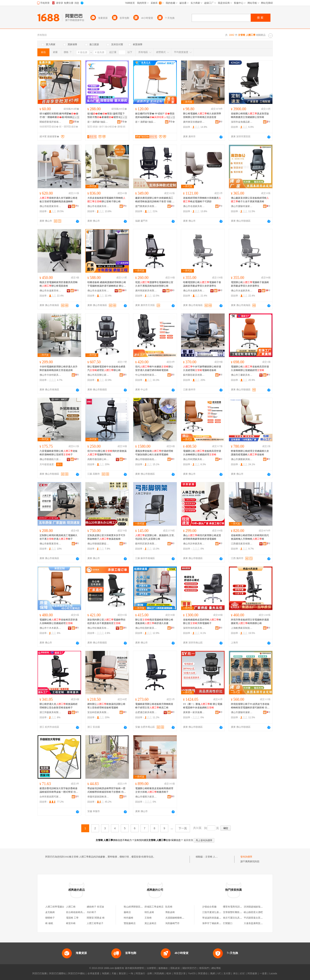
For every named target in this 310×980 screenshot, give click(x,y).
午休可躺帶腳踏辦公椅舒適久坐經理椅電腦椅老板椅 (202, 368)
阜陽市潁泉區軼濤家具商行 (98, 797)
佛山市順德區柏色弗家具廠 (146, 459)
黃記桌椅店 (150, 923)
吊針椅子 (92, 912)
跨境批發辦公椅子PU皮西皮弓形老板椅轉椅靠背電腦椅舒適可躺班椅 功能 (250, 706)
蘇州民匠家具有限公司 (146, 544)
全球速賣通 (93, 973)
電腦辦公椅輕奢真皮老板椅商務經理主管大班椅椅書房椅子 (154, 790)
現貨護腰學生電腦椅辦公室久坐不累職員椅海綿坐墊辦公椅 (154, 284)
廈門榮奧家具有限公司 (146, 206)
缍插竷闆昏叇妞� (49, 127)
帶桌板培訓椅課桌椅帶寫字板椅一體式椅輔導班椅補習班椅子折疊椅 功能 (107, 790)
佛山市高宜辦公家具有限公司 (98, 375)
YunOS (192, 973)
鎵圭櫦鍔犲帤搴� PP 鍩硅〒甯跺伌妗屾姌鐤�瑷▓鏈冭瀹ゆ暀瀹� (155, 116)
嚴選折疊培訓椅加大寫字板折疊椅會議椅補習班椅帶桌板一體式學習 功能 (59, 790)
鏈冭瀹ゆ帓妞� (108, 127)
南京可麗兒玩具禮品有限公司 (238, 918)
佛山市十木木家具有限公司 (50, 628)
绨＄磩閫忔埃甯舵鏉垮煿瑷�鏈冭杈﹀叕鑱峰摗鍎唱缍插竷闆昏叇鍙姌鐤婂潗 (59, 116)
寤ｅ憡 (76, 117)
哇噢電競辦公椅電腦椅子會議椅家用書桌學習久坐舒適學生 (202, 284)
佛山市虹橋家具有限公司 (98, 628)
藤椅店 (127, 912)
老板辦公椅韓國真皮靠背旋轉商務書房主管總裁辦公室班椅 (250, 115)
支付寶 (227, 973)
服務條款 (163, 968)
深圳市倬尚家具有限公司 (194, 628)
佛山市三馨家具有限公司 (242, 375)
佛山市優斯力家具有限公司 (146, 797)
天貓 (114, 973)
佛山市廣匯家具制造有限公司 (242, 459)
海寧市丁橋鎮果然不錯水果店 (218, 923)
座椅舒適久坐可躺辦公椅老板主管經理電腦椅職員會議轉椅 (59, 200)
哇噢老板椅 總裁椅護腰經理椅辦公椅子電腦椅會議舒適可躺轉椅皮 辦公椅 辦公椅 (107, 284)
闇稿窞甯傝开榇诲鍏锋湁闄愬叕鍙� (50, 122)
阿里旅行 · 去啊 (144, 973)
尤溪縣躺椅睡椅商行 (176, 918)
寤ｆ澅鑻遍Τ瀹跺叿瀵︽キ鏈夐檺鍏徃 (98, 122)
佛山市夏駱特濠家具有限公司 (242, 206)
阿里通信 (203, 973)
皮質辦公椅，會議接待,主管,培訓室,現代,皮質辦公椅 (155, 537)
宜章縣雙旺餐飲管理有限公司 (238, 912)
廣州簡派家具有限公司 (146, 291)
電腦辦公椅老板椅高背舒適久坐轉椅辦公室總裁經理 (250, 368)
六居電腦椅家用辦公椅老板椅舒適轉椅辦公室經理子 (59, 453)
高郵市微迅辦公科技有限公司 (98, 459)
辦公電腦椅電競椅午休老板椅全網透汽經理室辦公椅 (106, 368)
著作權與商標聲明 (134, 968)
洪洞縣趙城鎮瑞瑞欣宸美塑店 (259, 907)
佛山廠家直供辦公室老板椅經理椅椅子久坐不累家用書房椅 (250, 200)
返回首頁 (188, 840)
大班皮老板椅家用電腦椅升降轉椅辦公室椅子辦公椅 (106, 200)
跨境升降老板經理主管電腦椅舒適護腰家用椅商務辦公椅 (250, 621)
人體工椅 (71, 907)
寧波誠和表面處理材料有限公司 (219, 918)
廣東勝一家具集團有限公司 (194, 712)
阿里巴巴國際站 (58, 973)
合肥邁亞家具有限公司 (146, 712)
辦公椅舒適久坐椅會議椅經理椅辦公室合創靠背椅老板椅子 (59, 706)
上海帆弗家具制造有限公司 (242, 628)
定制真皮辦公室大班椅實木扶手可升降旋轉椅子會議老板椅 (106, 537)
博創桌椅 (170, 912)
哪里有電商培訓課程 (234, 907)
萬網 (213, 973)
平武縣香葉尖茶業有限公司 (258, 918)
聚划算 (122, 973)
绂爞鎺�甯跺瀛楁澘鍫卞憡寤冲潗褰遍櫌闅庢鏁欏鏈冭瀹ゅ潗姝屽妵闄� (106, 116)
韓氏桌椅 (149, 912)
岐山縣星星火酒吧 (253, 912)
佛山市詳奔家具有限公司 (194, 544)
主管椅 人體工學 (214, 857)
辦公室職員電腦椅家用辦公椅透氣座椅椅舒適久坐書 (154, 621)
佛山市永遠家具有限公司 (50, 291)
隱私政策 (175, 968)
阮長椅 (169, 907)
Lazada (273, 973)
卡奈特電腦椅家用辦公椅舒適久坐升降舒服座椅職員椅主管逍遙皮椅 (59, 368)
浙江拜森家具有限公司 (50, 712)
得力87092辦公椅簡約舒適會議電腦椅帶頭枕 (107, 453)
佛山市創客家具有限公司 (50, 544)
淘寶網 (105, 973)
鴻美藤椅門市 (172, 923)
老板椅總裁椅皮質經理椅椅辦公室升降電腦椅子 (202, 621)
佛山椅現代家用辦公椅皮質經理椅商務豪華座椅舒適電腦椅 (202, 537)
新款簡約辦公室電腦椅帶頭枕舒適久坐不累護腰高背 (106, 621)
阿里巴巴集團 (40, 973)
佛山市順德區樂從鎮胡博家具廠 (98, 544)
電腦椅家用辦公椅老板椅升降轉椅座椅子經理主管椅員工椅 (154, 706)
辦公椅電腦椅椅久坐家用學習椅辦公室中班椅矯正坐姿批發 (202, 115)
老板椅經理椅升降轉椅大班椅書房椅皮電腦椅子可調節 (202, 200)
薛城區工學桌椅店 (154, 907)
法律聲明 (151, 968)
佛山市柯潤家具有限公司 (194, 459)
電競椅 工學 (72, 918)
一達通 (263, 973)
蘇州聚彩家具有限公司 (194, 375)
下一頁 (183, 828)
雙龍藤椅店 (130, 923)
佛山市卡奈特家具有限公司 (50, 375)
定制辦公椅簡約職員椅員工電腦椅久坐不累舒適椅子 (59, 537)
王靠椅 (148, 918)
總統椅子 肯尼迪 (95, 907)
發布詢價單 (246, 857)
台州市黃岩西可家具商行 (50, 797)
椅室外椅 (71, 923)
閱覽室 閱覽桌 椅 (96, 918)
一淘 (131, 973)
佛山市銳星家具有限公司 (50, 206)
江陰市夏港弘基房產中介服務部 (219, 912)
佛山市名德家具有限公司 (98, 206)
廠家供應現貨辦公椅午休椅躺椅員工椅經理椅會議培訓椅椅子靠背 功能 (155, 200)
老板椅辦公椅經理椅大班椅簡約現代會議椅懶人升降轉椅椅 (250, 537)
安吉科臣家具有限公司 (98, 712)
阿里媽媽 (159, 973)
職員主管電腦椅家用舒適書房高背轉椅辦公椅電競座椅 (59, 284)
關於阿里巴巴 (190, 968)
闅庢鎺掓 (93, 127)
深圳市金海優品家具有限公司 (242, 122)
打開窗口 (228, 923)
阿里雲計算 (180, 973)
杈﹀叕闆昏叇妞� (69, 127)
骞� (76, 122)
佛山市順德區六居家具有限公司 (50, 459)
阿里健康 (252, 973)
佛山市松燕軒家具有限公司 (146, 628)
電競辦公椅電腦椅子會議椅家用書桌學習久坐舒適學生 (250, 284)
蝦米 (169, 973)
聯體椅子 (50, 918)
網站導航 (216, 968)
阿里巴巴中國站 (77, 973)
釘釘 (243, 973)
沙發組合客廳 (209, 907)
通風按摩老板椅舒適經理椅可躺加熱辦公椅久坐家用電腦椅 (154, 453)
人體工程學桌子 (95, 923)
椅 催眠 (49, 923)
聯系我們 (204, 968)
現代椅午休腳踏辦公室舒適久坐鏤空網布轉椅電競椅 (154, 368)
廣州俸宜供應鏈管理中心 (194, 122)
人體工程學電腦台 (55, 907)
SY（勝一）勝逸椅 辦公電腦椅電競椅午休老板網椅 (203, 706)
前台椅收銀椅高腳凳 (77, 912)
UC (219, 973)
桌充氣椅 (50, 912)
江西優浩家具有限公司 (242, 544)
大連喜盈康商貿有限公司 (257, 923)
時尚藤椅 (129, 918)
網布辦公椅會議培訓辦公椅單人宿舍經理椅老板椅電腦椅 (106, 706)
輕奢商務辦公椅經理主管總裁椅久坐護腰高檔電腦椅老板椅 (250, 453)
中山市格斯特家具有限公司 (146, 375)
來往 (235, 973)
